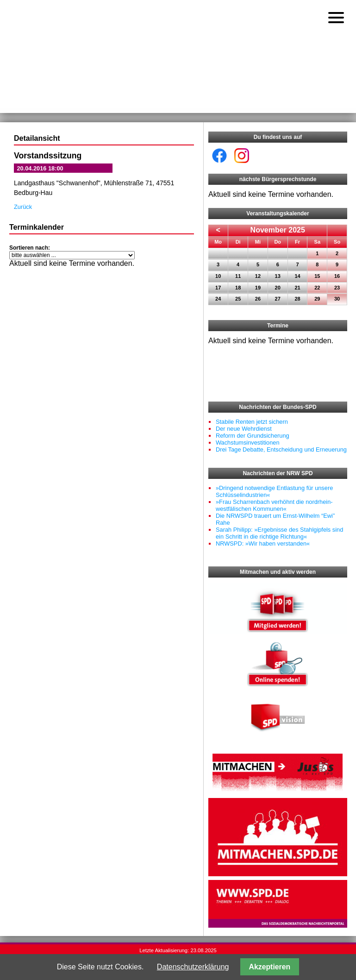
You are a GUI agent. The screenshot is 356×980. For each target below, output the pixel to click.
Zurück (23, 207)
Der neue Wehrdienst (244, 429)
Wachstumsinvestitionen (248, 443)
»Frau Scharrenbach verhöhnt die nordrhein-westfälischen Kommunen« (274, 505)
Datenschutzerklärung (193, 967)
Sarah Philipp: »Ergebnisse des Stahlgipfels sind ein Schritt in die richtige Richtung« (279, 533)
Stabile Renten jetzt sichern (252, 422)
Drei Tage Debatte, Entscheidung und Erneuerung (281, 449)
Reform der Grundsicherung (253, 436)
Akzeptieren (270, 967)
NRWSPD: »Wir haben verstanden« (263, 543)
